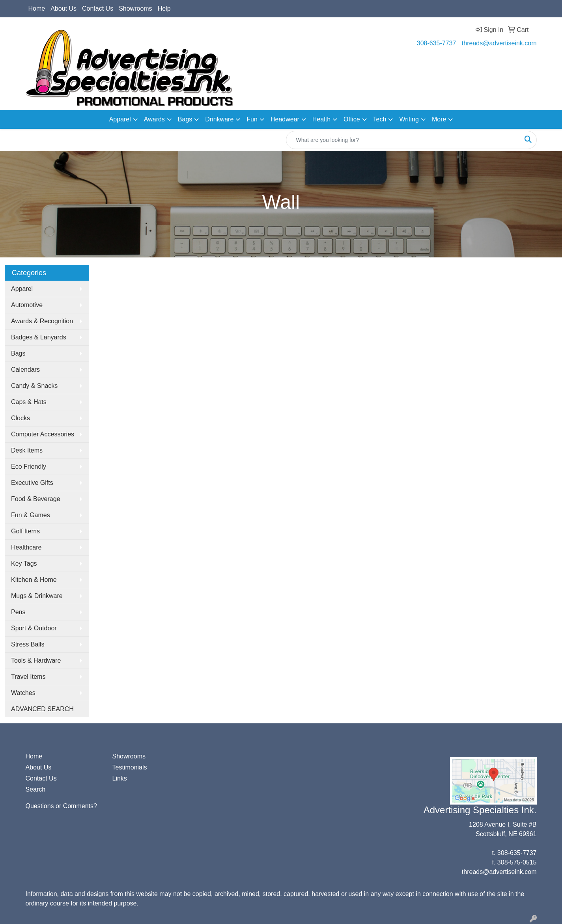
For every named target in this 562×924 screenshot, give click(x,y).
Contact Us (98, 8)
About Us (63, 8)
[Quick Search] (403, 140)
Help (164, 8)
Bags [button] (185, 119)
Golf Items (25, 531)
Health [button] (321, 119)
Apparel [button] (120, 119)
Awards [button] (154, 119)
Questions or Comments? (61, 806)
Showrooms (135, 8)
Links (120, 778)
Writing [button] (409, 119)
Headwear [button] (285, 119)
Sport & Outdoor (34, 628)
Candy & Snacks (34, 386)
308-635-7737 (437, 43)
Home (37, 8)
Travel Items (28, 677)
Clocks (21, 418)
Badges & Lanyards (39, 337)
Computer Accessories (43, 434)
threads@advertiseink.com (499, 43)
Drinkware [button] (219, 119)
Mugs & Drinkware (37, 596)
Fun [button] (252, 119)
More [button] (439, 119)
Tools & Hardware (36, 660)
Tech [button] (380, 119)
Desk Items (27, 450)
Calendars (25, 370)
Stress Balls (28, 644)
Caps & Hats (29, 402)
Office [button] (352, 119)
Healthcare (26, 547)
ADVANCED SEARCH (42, 709)
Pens (18, 612)
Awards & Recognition (42, 321)
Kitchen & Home (34, 580)
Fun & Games (31, 515)
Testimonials (130, 767)
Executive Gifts (32, 483)
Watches (23, 693)
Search (36, 789)
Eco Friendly (29, 467)
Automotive (27, 305)
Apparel (22, 289)
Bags (18, 353)
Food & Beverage (36, 499)
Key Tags (24, 564)
